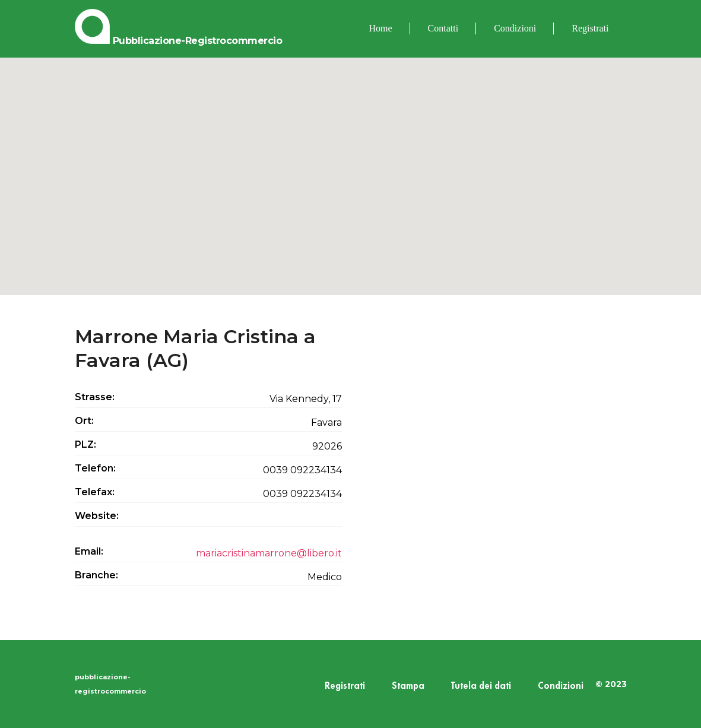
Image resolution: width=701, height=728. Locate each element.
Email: (89, 551)
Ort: (84, 421)
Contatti (443, 28)
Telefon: (95, 468)
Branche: (96, 575)
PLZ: (85, 444)
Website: (97, 516)
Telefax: (95, 492)
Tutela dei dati (481, 686)
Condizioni (515, 28)
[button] (351, 165)
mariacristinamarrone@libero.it (269, 553)
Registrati (590, 28)
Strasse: (95, 397)
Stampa (408, 686)
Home (381, 28)
